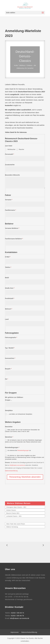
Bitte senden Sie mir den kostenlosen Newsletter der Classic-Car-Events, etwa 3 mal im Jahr (22, 431)
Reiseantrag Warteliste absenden (25, 477)
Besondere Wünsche (12, 175)
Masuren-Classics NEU (13, 513)
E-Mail (8, 257)
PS (7, 379)
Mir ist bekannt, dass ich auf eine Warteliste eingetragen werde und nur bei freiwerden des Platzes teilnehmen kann (23, 441)
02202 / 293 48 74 (18, 613)
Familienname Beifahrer (14, 239)
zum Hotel (9, 146)
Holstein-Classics (11, 510)
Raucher (20, 149)
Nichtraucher (10, 149)
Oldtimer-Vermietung (12, 527)
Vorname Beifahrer (12, 228)
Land (7, 319)
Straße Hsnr (10, 288)
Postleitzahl (10, 298)
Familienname (11, 210)
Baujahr (8, 369)
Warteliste (9, 437)
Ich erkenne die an (18, 451)
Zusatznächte (10, 165)
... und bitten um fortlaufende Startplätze (19, 414)
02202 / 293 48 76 (17, 616)
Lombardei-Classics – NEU (14, 516)
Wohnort (9, 309)
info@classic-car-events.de (17, 465)
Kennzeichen (10, 358)
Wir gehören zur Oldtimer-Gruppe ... (14, 399)
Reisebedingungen (12, 447)
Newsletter (9, 427)
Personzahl (9, 154)
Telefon (8, 267)
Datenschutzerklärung (11, 471)
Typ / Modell (10, 348)
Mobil (7, 278)
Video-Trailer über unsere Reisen (16, 524)
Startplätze (9, 410)
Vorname (9, 200)
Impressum (15, 632)
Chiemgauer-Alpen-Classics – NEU (16, 507)
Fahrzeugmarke (11, 337)
